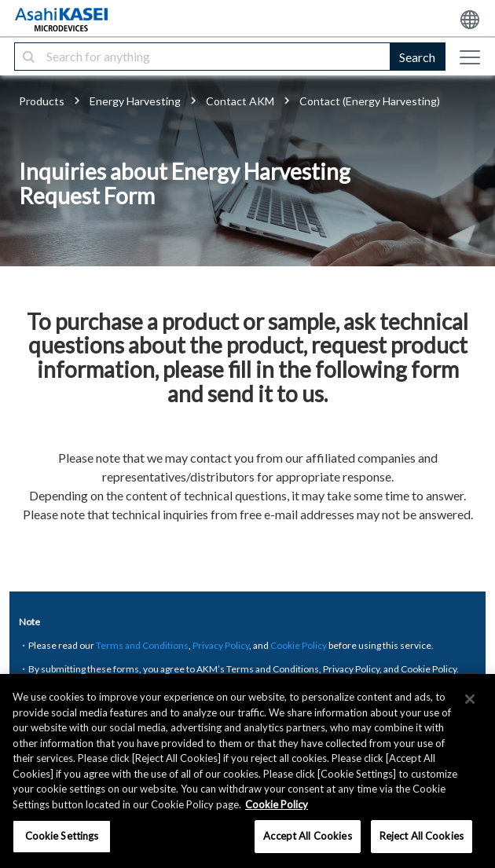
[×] (470, 699)
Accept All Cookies (307, 836)
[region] (247, 771)
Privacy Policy (221, 645)
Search (417, 57)
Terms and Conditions (142, 645)
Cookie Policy (299, 645)
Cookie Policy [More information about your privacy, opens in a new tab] (277, 804)
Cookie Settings (62, 836)
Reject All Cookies (422, 836)
